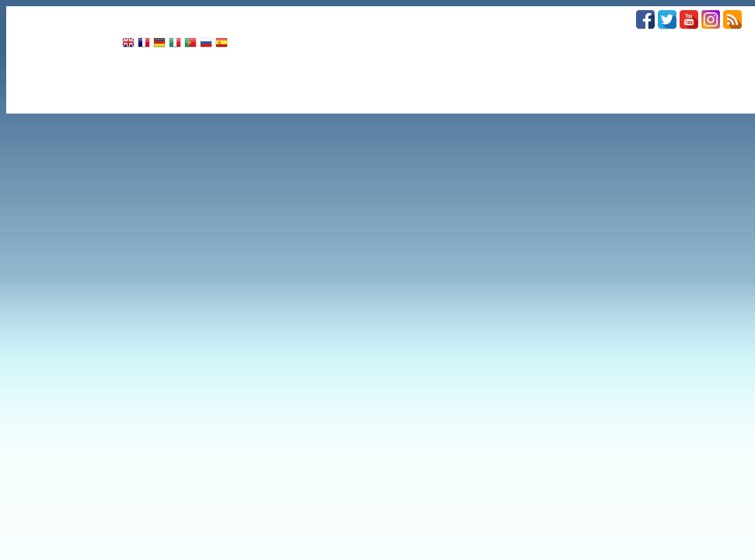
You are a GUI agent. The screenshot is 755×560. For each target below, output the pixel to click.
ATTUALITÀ (278, 16)
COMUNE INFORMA (444, 16)
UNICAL (538, 16)
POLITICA (123, 16)
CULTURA (199, 16)
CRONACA (45, 16)
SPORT (353, 16)
